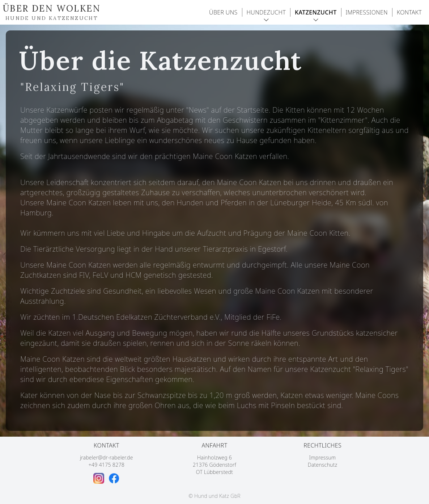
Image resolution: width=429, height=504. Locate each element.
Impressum (323, 457)
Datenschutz (323, 465)
